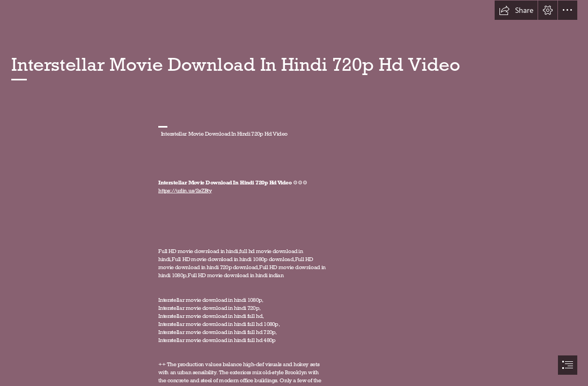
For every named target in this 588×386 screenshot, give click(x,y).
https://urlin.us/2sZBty (185, 190)
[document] (294, 193)
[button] (516, 10)
